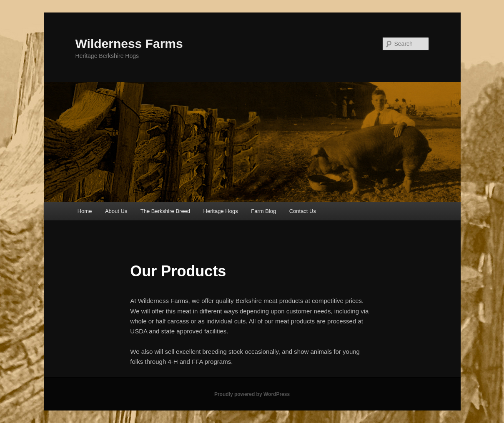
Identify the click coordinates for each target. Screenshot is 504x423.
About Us (116, 211)
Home (85, 211)
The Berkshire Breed (165, 211)
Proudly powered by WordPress (252, 394)
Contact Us (303, 211)
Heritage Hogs (221, 211)
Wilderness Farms (129, 44)
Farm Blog (263, 211)
